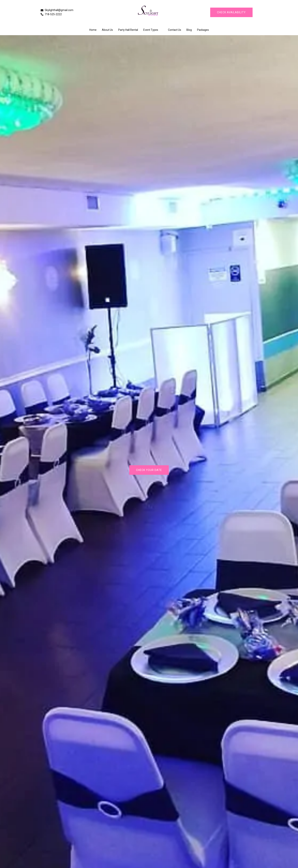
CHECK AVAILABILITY (231, 12)
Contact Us (175, 30)
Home (93, 30)
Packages (203, 30)
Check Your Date (149, 470)
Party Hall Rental (128, 30)
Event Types (151, 30)
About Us (107, 30)
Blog (189, 30)
